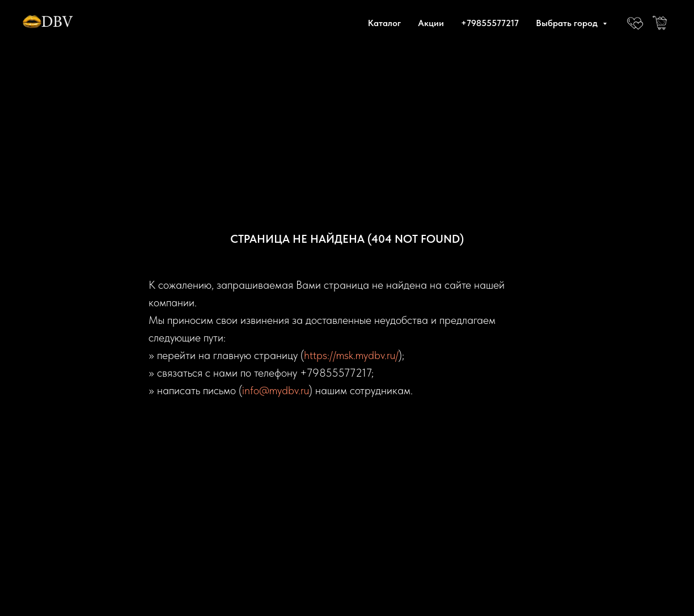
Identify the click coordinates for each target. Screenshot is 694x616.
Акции (431, 23)
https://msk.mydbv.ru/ (351, 355)
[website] (635, 23)
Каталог (384, 23)
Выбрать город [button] (568, 23)
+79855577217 (490, 23)
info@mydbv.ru (276, 390)
